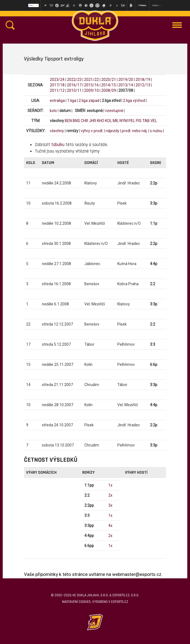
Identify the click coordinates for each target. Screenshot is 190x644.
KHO (101, 121)
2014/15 (109, 85)
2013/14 (126, 85)
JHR (93, 121)
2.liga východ (134, 101)
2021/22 (91, 80)
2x (110, 495)
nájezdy (112, 131)
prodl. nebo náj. (135, 131)
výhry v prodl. (92, 131)
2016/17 (74, 85)
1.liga (72, 101)
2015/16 (91, 85)
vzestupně (114, 111)
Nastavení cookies (76, 602)
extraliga (57, 101)
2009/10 (91, 90)
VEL (154, 121)
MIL (116, 121)
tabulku (58, 145)
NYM (124, 121)
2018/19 (143, 80)
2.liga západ (89, 101)
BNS (76, 121)
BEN (68, 121)
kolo (53, 111)
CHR (85, 121)
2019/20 (126, 80)
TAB (146, 121)
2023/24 (57, 80)
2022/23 (74, 80)
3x (110, 505)
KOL (108, 121)
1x (110, 485)
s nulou (156, 131)
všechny (57, 131)
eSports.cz (119, 602)
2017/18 (57, 85)
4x (110, 525)
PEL (132, 121)
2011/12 (57, 90)
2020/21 (109, 80)
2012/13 (143, 85)
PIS (139, 121)
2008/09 (109, 90)
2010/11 (74, 90)
